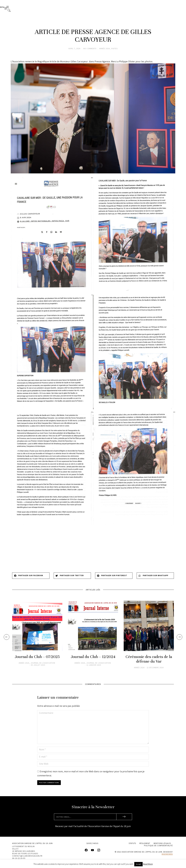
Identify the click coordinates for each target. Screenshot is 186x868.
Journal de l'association (43, 666)
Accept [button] (138, 864)
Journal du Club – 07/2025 (37, 660)
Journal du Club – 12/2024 (93, 660)
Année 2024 (105, 51)
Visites (114, 51)
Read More (148, 864)
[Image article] (37, 629)
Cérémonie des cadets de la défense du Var (149, 662)
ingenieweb (167, 857)
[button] (31, 579)
